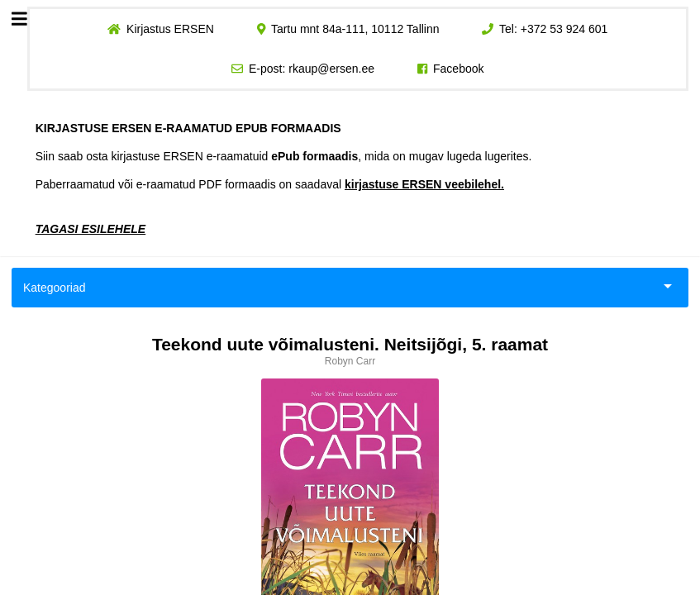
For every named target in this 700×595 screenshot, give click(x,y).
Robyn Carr (350, 361)
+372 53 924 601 (564, 29)
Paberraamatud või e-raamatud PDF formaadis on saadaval (270, 184)
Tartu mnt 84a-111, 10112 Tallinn (355, 29)
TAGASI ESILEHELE (91, 229)
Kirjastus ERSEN (170, 29)
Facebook (458, 69)
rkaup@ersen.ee (331, 69)
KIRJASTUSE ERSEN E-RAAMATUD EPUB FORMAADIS (188, 128)
